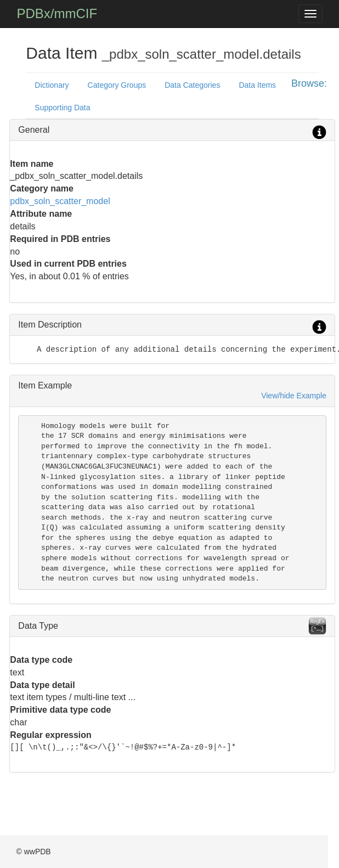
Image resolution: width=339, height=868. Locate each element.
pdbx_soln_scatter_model (60, 201)
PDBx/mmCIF (57, 13)
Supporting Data (62, 108)
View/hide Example (294, 396)
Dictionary (52, 85)
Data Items (257, 85)
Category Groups (117, 85)
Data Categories (192, 85)
